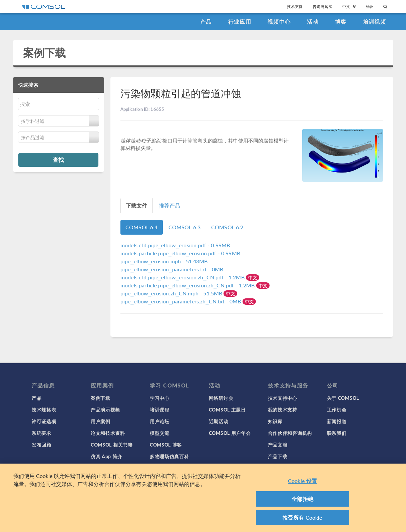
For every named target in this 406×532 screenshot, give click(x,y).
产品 (206, 22)
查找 (58, 160)
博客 (341, 22)
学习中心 (160, 398)
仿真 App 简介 (106, 456)
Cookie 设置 (302, 483)
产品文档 (278, 445)
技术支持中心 (283, 398)
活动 (313, 22)
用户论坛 (160, 421)
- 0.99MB (175, 245)
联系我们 (337, 433)
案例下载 (45, 53)
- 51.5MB (172, 293)
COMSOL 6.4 (142, 227)
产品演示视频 (105, 410)
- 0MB (172, 269)
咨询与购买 (322, 7)
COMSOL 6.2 (227, 227)
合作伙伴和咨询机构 (290, 433)
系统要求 (42, 433)
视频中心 (279, 22)
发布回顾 (42, 445)
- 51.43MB (164, 261)
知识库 (275, 421)
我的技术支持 (283, 410)
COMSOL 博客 (166, 445)
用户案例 (101, 421)
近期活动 (219, 421)
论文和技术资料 (108, 433)
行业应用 (240, 22)
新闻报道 (337, 421)
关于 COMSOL (343, 398)
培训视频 (374, 22)
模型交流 (160, 433)
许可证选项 (44, 421)
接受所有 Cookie (303, 520)
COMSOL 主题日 (227, 410)
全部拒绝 (302, 501)
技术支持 (295, 7)
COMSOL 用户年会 (230, 433)
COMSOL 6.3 (185, 227)
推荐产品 (170, 205)
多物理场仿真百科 (169, 456)
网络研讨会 (221, 398)
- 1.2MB (183, 277)
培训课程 (160, 410)
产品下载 (278, 456)
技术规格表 (44, 410)
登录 (370, 7)
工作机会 (337, 410)
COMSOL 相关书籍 (112, 445)
